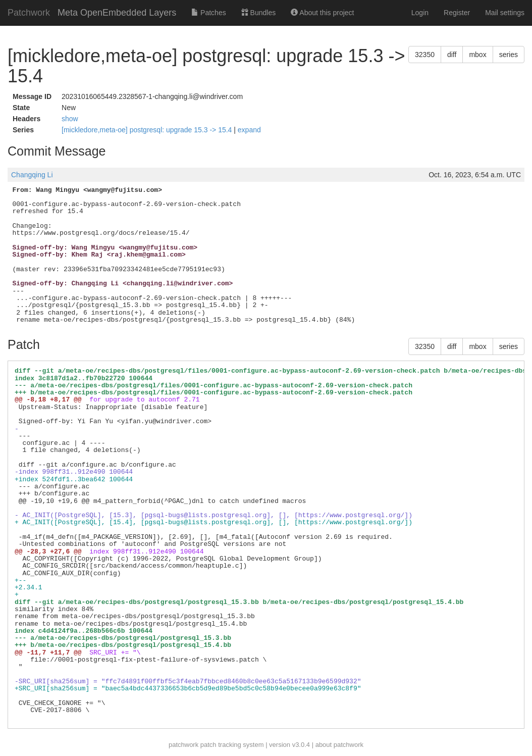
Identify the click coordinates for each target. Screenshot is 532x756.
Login (420, 13)
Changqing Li (32, 175)
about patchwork (339, 745)
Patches (208, 13)
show (70, 119)
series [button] (509, 55)
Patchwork (29, 13)
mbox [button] (477, 55)
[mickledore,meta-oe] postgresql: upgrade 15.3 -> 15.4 (148, 130)
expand (249, 130)
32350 (425, 55)
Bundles (258, 13)
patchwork (183, 745)
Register (457, 13)
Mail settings (505, 13)
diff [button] (452, 55)
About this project (322, 13)
